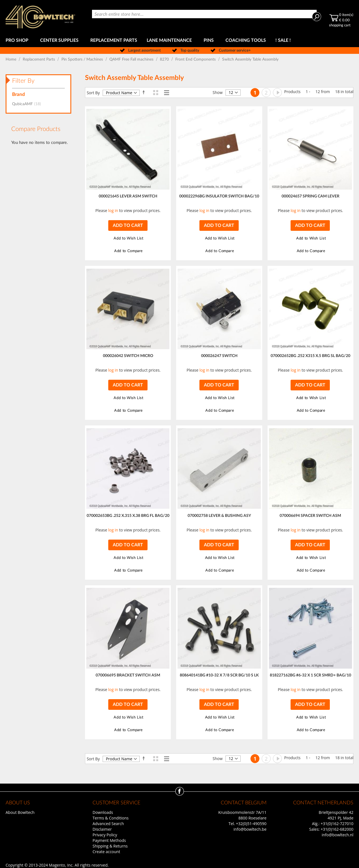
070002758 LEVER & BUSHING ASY (219, 516)
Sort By (93, 93)
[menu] (179, 41)
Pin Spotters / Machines (83, 59)
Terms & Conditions (111, 818)
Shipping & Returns (110, 846)
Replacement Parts (39, 59)
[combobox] (204, 14)
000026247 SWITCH (219, 356)
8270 (165, 59)
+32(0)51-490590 (251, 824)
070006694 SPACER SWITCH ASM (310, 516)
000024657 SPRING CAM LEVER (310, 196)
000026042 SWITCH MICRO (128, 356)
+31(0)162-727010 (337, 824)
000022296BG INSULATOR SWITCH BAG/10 (219, 196)
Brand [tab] (19, 94)
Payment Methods (109, 840)
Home (11, 59)
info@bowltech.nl (338, 835)
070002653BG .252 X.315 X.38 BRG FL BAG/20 (128, 516)
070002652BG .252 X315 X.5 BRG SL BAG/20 (310, 356)
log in (113, 210)
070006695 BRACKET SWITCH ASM (128, 675)
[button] (128, 239)
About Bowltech (20, 812)
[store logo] (40, 17)
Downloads (103, 812)
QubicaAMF (28, 104)
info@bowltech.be (250, 829)
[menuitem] (18, 41)
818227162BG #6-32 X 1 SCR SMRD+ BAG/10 (310, 675)
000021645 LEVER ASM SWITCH (128, 196)
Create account (106, 852)
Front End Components (196, 59)
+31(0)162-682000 (337, 829)
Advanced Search (108, 824)
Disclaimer (102, 829)
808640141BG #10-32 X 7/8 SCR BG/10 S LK (219, 675)
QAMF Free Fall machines (132, 59)
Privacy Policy (105, 835)
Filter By (23, 81)
